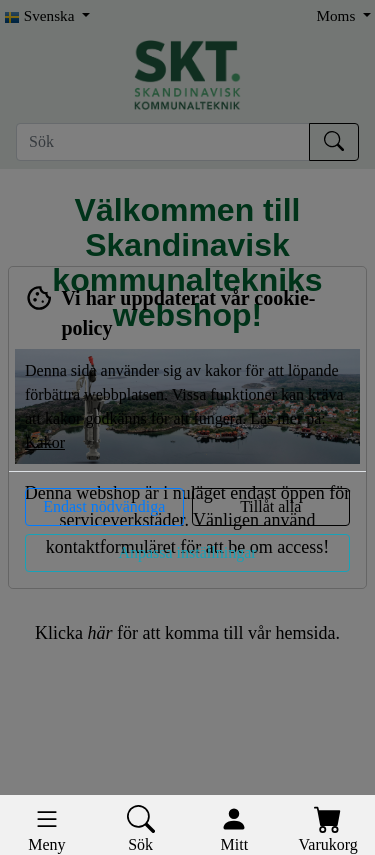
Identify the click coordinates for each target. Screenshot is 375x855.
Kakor (45, 442)
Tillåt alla (270, 506)
